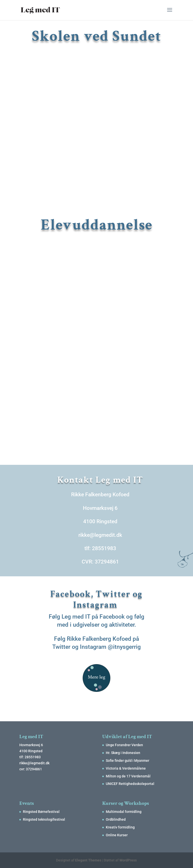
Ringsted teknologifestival (44, 819)
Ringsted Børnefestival (41, 812)
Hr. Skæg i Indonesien (123, 753)
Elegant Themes (88, 860)
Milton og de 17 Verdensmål (128, 776)
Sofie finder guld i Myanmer (128, 761)
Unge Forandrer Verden (124, 745)
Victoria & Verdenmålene (126, 768)
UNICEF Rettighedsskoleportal (130, 784)
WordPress (128, 860)
